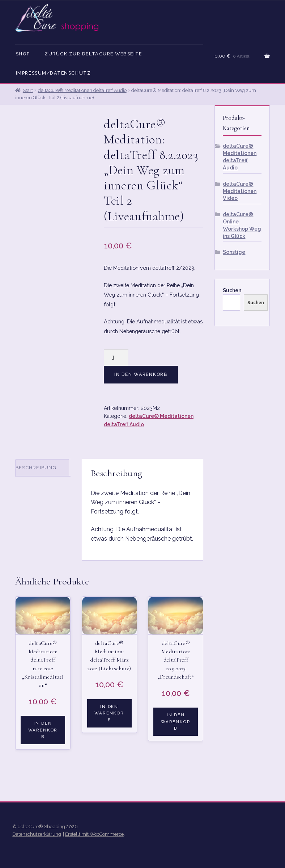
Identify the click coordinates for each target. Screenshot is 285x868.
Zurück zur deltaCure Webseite (93, 54)
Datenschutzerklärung (37, 834)
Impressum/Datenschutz (53, 73)
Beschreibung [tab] (36, 468)
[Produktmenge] (116, 358)
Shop (23, 54)
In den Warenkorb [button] (43, 730)
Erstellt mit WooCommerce (94, 834)
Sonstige (234, 252)
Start (28, 90)
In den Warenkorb (141, 374)
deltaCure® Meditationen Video (240, 191)
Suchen (232, 290)
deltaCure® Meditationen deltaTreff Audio (82, 90)
